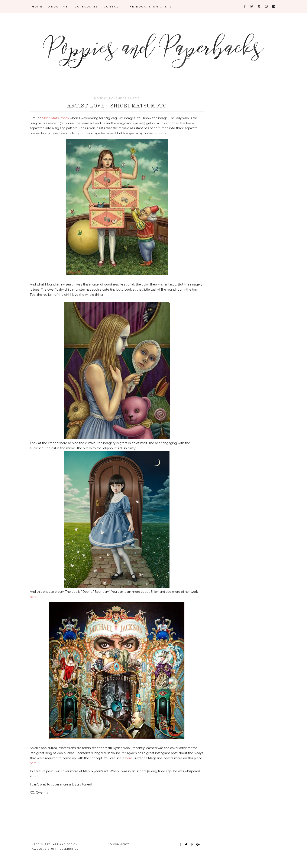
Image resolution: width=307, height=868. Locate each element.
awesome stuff (45, 849)
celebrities (69, 849)
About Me (58, 7)
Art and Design (66, 844)
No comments (119, 844)
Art (48, 844)
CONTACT (113, 7)
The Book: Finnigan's (149, 7)
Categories (88, 7)
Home (37, 7)
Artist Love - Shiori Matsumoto (117, 106)
